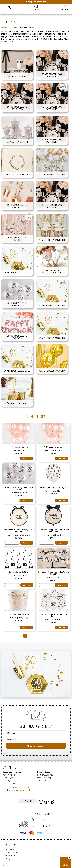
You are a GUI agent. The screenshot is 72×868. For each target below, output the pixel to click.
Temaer (14, 28)
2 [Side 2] (29, 614)
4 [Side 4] (38, 614)
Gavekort (7, 850)
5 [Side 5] (42, 614)
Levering (6, 837)
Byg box (6, 844)
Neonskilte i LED (9, 853)
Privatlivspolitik (9, 834)
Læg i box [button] (27, 454)
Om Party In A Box (10, 828)
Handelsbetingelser (11, 831)
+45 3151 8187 (22, 766)
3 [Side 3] (34, 614)
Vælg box (65, 9)
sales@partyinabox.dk (20, 769)
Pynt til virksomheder (12, 856)
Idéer (5, 847)
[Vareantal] (12, 454)
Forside (5, 28)
